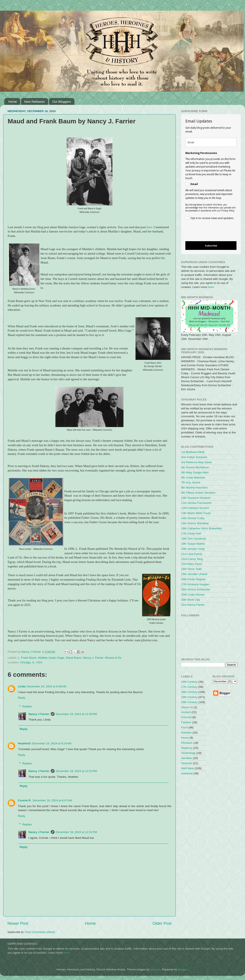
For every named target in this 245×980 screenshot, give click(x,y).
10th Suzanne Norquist (196, 498)
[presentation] (207, 231)
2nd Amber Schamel (194, 457)
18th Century (189, 692)
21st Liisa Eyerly (192, 554)
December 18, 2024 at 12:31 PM (76, 771)
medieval (187, 773)
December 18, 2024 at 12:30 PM (76, 714)
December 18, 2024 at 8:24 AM (52, 743)
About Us (187, 707)
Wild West (188, 768)
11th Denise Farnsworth (196, 503)
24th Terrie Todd (191, 569)
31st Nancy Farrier (193, 605)
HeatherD (24, 743)
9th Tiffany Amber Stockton (198, 493)
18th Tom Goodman (194, 539)
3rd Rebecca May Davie (196, 462)
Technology (188, 753)
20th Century (189, 702)
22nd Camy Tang (192, 559)
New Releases (35, 102)
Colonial (186, 717)
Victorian (187, 763)
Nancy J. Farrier (93, 658)
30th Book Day (191, 600)
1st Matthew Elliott (193, 452)
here (149, 227)
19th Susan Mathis (193, 544)
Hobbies (186, 733)
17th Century (189, 687)
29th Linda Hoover (193, 595)
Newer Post (18, 923)
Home (13, 102)
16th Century (189, 682)
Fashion (186, 722)
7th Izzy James (191, 482)
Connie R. (25, 800)
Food (184, 727)
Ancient (186, 712)
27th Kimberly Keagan (195, 584)
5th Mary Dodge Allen (195, 472)
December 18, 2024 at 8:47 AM (52, 800)
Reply (22, 698)
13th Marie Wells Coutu (196, 513)
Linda (22, 686)
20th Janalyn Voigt (193, 549)
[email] (211, 142)
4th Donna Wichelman (195, 467)
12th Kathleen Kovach (195, 508)
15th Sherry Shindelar (195, 523)
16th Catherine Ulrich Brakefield (201, 528)
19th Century (189, 697)
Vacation (187, 758)
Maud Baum (74, 658)
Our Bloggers (62, 102)
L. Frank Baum (27, 658)
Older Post (162, 923)
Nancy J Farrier (39, 714)
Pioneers (187, 743)
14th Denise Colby (193, 518)
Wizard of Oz (113, 658)
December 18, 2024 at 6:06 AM (47, 686)
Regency (187, 748)
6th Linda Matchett (193, 478)
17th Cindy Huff (191, 533)
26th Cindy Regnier (193, 579)
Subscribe (211, 246)
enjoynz (155, 969)
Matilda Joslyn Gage (51, 658)
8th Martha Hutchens (194, 488)
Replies (27, 706)
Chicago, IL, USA (31, 662)
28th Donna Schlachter (196, 589)
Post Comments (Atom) (40, 932)
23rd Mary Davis (192, 564)
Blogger (183, 969)
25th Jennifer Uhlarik (194, 574)
